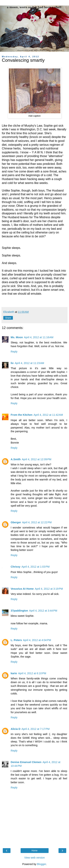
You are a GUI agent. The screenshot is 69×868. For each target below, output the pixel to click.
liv (12, 363)
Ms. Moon (17, 337)
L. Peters (16, 640)
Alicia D (16, 729)
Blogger (41, 864)
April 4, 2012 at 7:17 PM (36, 729)
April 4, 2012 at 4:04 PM (37, 640)
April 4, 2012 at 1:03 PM (36, 567)
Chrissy (16, 567)
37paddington (19, 611)
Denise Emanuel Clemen (26, 762)
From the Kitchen (22, 415)
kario (14, 673)
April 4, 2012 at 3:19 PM (49, 589)
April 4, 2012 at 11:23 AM (29, 363)
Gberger (16, 522)
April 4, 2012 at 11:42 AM (48, 415)
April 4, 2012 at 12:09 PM (36, 459)
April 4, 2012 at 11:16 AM (39, 337)
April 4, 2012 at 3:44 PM (43, 611)
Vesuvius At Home (22, 589)
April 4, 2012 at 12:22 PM (37, 522)
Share (8, 318)
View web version (35, 858)
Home (34, 851)
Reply (14, 352)
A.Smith (16, 459)
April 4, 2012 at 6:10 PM (32, 673)
